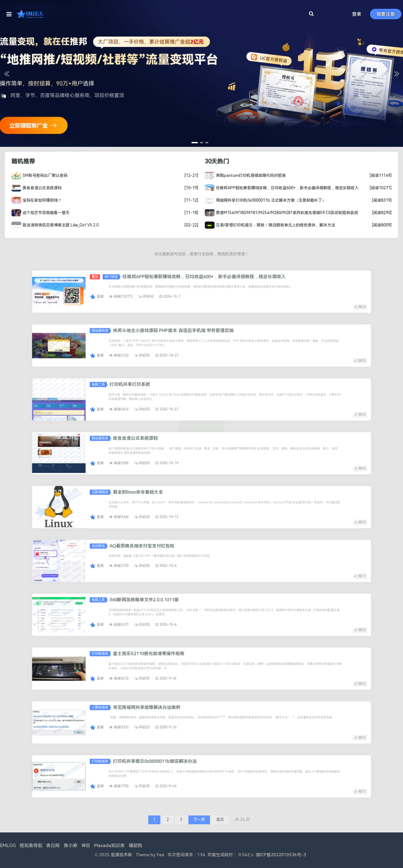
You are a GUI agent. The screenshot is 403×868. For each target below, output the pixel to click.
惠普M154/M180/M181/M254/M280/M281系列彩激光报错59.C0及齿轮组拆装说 (280, 212)
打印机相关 (162, 663)
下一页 (199, 820)
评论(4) (180, 294)
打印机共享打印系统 (173, 394)
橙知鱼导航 (31, 845)
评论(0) (178, 349)
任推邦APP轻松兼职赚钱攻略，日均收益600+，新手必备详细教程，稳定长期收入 (280, 188)
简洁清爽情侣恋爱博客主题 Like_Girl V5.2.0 (58, 225)
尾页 (220, 820)
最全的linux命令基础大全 (177, 501)
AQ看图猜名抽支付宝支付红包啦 (178, 555)
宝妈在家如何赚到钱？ (40, 200)
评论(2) (178, 724)
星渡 (162, 294)
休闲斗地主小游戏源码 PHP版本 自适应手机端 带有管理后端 (190, 340)
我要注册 (386, 14)
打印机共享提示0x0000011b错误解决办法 (183, 770)
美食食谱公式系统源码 (40, 188)
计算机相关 (162, 717)
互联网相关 (162, 501)
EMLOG (8, 845)
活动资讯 (162, 555)
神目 (86, 845)
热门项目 (167, 286)
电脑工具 (162, 394)
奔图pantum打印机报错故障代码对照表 (244, 176)
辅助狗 (136, 845)
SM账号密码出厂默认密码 (43, 176)
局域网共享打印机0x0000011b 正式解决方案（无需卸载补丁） (264, 200)
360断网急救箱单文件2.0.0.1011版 (179, 609)
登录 (357, 14)
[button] (7, 73)
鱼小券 (71, 845)
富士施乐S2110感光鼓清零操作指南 (181, 663)
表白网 (53, 845)
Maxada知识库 (109, 845)
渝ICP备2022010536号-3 (281, 855)
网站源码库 (162, 340)
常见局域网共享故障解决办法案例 (180, 717)
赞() (263, 297)
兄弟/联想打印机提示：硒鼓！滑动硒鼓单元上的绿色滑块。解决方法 (269, 225)
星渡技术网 (121, 855)
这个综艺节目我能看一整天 (44, 212)
